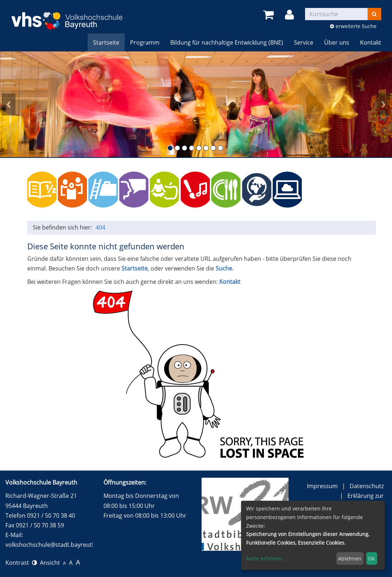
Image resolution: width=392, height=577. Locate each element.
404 (100, 227)
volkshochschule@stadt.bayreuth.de (55, 545)
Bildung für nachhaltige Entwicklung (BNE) (227, 42)
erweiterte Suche (353, 26)
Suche (224, 268)
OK (372, 558)
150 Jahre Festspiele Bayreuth (318, 189)
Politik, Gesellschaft (72, 189)
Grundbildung (42, 189)
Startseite (106, 42)
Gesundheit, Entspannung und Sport (164, 189)
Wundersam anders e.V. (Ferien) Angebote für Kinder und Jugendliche (349, 189)
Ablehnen (350, 558)
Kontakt (371, 42)
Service (304, 42)
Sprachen (134, 189)
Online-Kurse (287, 189)
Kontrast (21, 563)
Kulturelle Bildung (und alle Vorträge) (195, 189)
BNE (257, 189)
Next (383, 104)
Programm (145, 42)
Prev (9, 104)
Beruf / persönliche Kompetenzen (103, 189)
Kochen (226, 189)
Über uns (337, 42)
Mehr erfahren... (266, 558)
